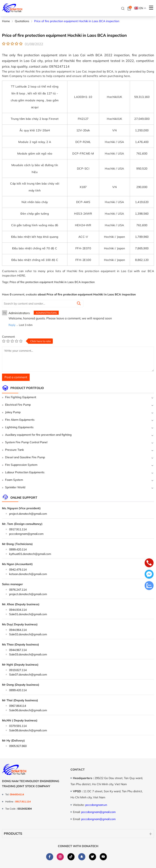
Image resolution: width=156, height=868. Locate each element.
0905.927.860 (18, 746)
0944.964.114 (18, 630)
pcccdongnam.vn (96, 805)
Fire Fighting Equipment (21, 397)
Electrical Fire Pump (18, 405)
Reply (12, 325)
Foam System (14, 480)
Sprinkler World (15, 487)
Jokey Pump (13, 412)
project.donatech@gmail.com (28, 514)
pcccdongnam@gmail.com (26, 534)
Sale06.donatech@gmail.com (28, 710)
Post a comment (16, 377)
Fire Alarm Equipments (20, 420)
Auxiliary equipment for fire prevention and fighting (38, 435)
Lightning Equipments (19, 427)
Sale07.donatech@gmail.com (28, 675)
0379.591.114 (18, 726)
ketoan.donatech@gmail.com (28, 574)
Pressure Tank (14, 450)
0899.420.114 (18, 549)
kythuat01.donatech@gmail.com (30, 554)
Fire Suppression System (21, 465)
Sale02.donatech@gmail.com (28, 634)
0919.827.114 (18, 670)
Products (13, 833)
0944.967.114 (18, 650)
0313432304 (25, 809)
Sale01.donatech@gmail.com (28, 614)
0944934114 (17, 794)
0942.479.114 (18, 570)
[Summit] (79, 304)
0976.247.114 (18, 590)
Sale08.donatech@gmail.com (28, 730)
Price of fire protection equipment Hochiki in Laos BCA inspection (52, 282)
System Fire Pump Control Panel (26, 442)
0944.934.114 (18, 610)
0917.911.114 (18, 529)
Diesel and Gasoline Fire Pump (25, 457)
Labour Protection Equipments (25, 472)
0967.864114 (18, 706)
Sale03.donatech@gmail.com (28, 654)
